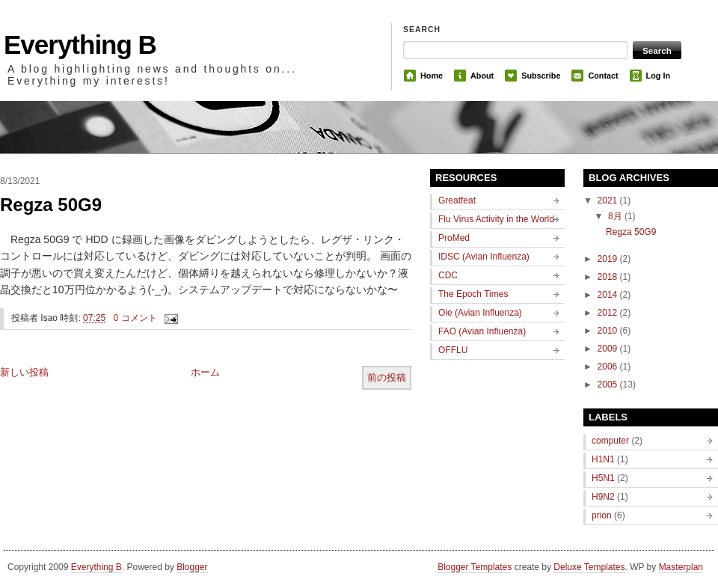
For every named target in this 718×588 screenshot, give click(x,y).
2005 (609, 385)
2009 (609, 349)
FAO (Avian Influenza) (482, 331)
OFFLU (453, 350)
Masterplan (681, 567)
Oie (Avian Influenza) (480, 313)
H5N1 (603, 478)
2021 (609, 200)
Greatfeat (457, 200)
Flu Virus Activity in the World (496, 219)
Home (432, 76)
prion (602, 515)
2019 (609, 259)
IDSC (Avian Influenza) (484, 257)
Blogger (192, 567)
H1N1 (603, 459)
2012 (609, 313)
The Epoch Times (473, 294)
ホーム (205, 372)
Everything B (80, 45)
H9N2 (603, 497)
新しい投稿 (24, 372)
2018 (609, 277)
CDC (448, 275)
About (482, 76)
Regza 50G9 (51, 205)
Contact (603, 76)
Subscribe (541, 76)
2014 (609, 295)
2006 (609, 367)
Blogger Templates (475, 567)
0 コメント (135, 318)
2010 (609, 331)
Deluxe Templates (589, 567)
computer (610, 441)
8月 (616, 216)
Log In (658, 76)
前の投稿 (387, 377)
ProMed (454, 238)
